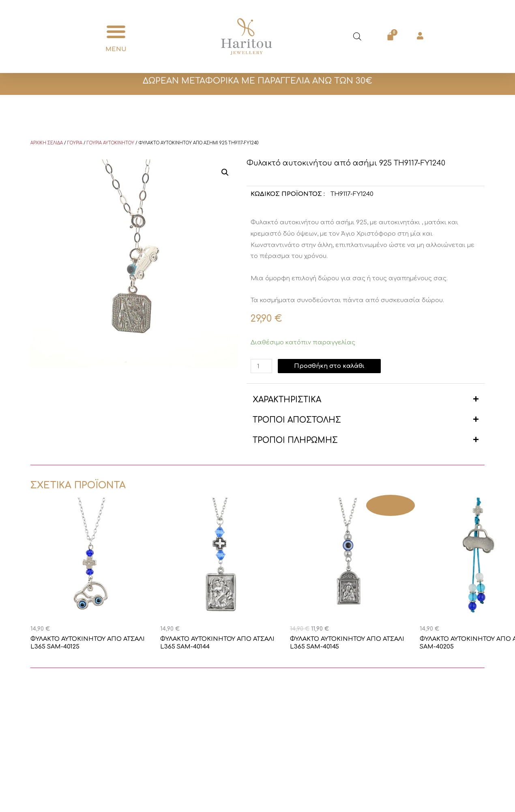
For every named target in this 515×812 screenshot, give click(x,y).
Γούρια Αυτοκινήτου (111, 143)
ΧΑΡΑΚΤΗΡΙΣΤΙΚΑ (287, 400)
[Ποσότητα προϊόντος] (262, 366)
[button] (116, 32)
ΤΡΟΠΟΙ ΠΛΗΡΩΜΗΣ (295, 440)
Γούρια (75, 143)
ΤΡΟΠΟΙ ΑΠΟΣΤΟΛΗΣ (297, 420)
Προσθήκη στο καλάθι (330, 366)
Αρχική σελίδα (47, 143)
